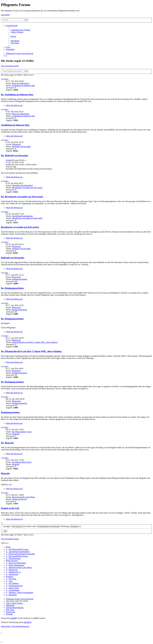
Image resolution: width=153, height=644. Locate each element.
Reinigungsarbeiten (20, 279)
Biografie (16, 434)
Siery (6, 79)
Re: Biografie (7, 443)
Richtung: (71, 526)
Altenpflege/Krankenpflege (22, 185)
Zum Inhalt (5, 15)
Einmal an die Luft (19, 499)
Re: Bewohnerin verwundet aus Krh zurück (22, 197)
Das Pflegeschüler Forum (22, 432)
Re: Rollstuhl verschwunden (15, 155)
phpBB (13, 618)
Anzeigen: (14, 526)
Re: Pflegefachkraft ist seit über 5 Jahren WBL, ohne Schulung (31, 351)
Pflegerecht (16, 144)
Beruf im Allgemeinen (21, 83)
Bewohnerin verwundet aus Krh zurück (27, 188)
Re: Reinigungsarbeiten (12, 288)
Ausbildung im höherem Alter (24, 86)
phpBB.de (28, 622)
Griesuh (9, 160)
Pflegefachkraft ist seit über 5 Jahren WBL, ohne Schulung (35, 342)
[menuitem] (20, 30)
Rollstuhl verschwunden (21, 147)
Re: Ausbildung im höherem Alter (17, 95)
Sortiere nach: (43, 526)
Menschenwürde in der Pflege (23, 497)
